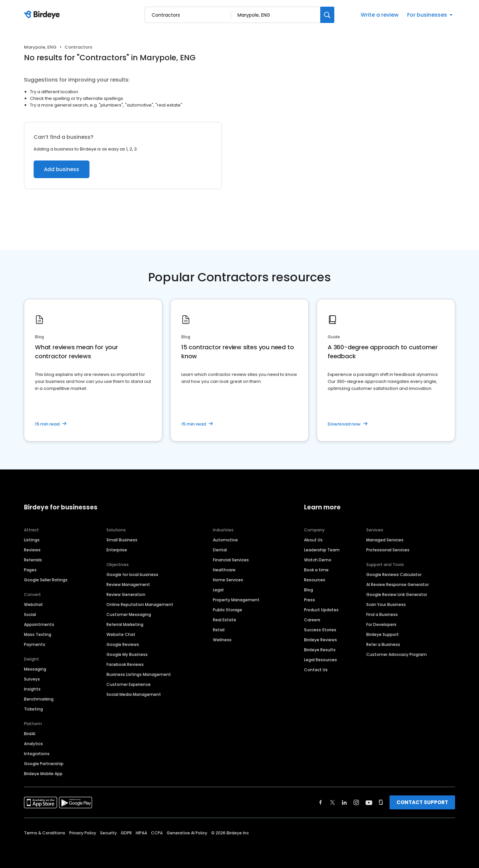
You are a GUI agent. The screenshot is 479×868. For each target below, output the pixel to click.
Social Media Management (134, 694)
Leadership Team (322, 550)
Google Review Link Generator (397, 594)
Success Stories (320, 630)
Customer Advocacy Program (397, 654)
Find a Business (382, 614)
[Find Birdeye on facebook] (321, 802)
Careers (312, 620)
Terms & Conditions (45, 833)
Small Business (122, 540)
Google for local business (132, 575)
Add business (62, 169)
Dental (220, 550)
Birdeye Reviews (320, 640)
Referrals (33, 560)
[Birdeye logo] (43, 15)
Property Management (236, 600)
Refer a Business (383, 644)
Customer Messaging (129, 614)
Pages (30, 570)
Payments (35, 644)
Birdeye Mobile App (43, 774)
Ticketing (33, 709)
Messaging (35, 669)
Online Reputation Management (140, 604)
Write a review (380, 15)
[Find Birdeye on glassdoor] (381, 802)
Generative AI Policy (187, 833)
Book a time (316, 570)
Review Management (128, 584)
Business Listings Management (139, 674)
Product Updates (321, 610)
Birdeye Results (320, 650)
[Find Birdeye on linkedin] (344, 802)
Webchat (33, 604)
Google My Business (127, 654)
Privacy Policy (83, 833)
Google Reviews (123, 644)
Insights (32, 689)
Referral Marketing (125, 624)
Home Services (228, 580)
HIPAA (141, 833)
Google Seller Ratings (46, 580)
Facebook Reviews (125, 664)
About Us (313, 540)
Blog (309, 590)
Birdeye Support (383, 634)
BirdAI (30, 734)
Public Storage (228, 610)
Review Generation (126, 594)
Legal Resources (320, 660)
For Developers (381, 624)
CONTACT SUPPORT (422, 802)
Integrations (37, 754)
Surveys (32, 679)
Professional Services (388, 550)
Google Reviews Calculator (394, 575)
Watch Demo (318, 560)
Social (30, 614)
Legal (218, 590)
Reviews (32, 550)
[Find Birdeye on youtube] (369, 802)
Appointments (39, 624)
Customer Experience (129, 684)
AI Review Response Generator (398, 584)
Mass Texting (38, 634)
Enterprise (117, 550)
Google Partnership (44, 764)
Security (108, 833)
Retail (219, 630)
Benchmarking (39, 699)
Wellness (222, 640)
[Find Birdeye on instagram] (356, 802)
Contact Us (316, 670)
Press (310, 600)
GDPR (126, 833)
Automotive (225, 540)
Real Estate (225, 620)
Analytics (33, 744)
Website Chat (121, 634)
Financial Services (231, 560)
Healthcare (224, 570)
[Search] (327, 15)
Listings (32, 540)
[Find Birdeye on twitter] (332, 802)
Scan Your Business (386, 604)
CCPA (157, 833)
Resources (315, 580)
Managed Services (385, 540)
